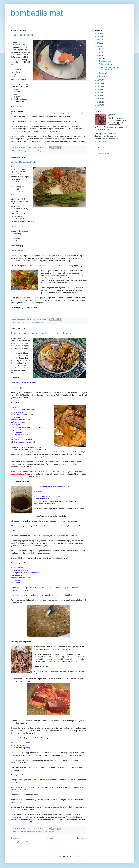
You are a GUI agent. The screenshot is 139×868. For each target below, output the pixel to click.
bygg (26, 322)
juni (101, 52)
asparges (21, 322)
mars (101, 58)
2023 (99, 40)
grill (33, 322)
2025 (99, 34)
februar (102, 73)
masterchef (46, 832)
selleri (38, 151)
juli (101, 49)
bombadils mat (37, 13)
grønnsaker (32, 151)
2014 (99, 99)
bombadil (114, 115)
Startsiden (49, 838)
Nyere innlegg (16, 838)
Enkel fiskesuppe (22, 35)
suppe (43, 151)
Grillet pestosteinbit (23, 162)
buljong (23, 832)
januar (102, 76)
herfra (22, 177)
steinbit (37, 322)
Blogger (77, 856)
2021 (99, 46)
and (19, 832)
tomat (42, 322)
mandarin (39, 832)
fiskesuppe (24, 151)
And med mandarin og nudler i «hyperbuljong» (41, 333)
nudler (52, 832)
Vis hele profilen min (102, 141)
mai (101, 55)
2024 (99, 37)
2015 (99, 96)
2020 (99, 80)
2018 (99, 86)
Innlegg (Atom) (25, 842)
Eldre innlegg (82, 838)
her (115, 134)
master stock (24, 452)
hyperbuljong (31, 832)
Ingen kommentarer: (39, 148)
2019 (99, 83)
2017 (99, 89)
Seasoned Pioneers (104, 154)
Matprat (100, 151)
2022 (99, 43)
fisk (19, 151)
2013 (99, 102)
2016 (99, 93)
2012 (99, 105)
